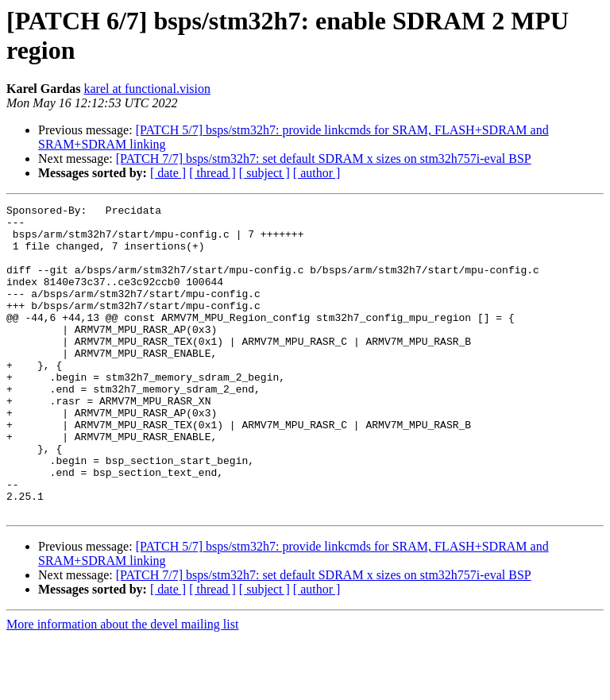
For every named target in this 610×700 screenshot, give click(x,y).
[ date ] (168, 173)
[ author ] (317, 173)
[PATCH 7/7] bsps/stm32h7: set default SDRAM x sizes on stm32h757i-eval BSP (324, 159)
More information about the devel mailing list (122, 686)
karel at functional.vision (147, 89)
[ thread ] (212, 173)
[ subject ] (264, 173)
